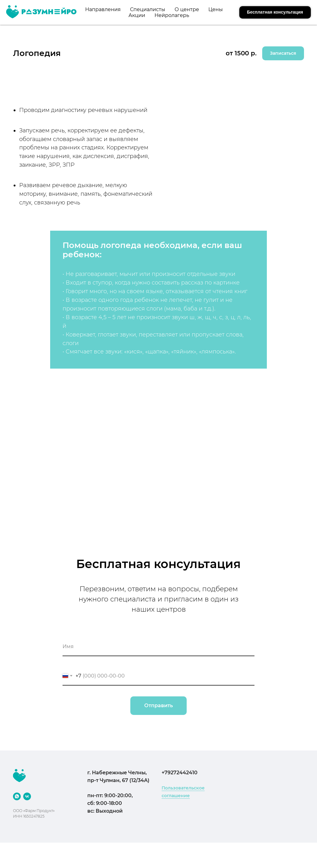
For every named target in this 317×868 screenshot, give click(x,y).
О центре (187, 9)
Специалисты (148, 9)
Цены (216, 9)
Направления (103, 9)
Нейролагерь (172, 15)
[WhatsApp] (17, 796)
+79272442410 (180, 773)
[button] (275, 12)
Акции (137, 15)
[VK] (27, 796)
